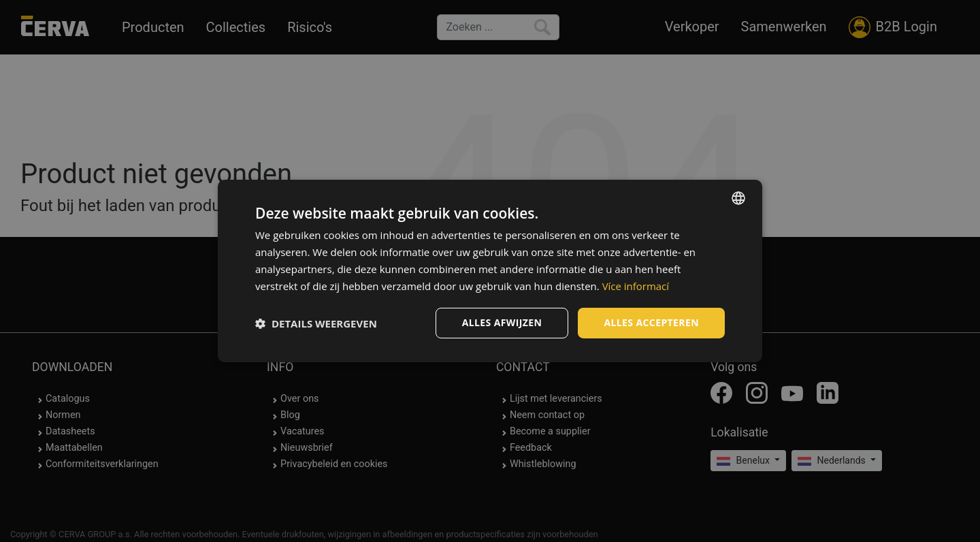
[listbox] (738, 198)
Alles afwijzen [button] (502, 322)
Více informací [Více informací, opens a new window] (636, 286)
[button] (316, 323)
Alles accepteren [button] (651, 322)
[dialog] (490, 271)
